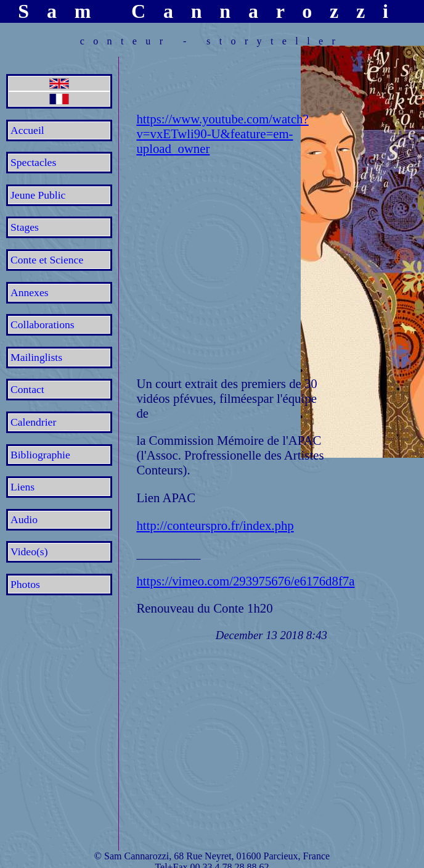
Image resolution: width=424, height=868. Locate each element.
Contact (27, 389)
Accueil (27, 130)
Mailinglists (36, 357)
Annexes (30, 292)
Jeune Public (38, 195)
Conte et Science (47, 260)
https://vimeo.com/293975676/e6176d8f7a (245, 581)
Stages (25, 227)
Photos (25, 584)
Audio (24, 519)
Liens (22, 487)
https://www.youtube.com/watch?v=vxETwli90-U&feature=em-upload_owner (222, 134)
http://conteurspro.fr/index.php (215, 525)
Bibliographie (40, 455)
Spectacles (33, 162)
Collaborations (43, 324)
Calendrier (33, 422)
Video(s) (29, 552)
